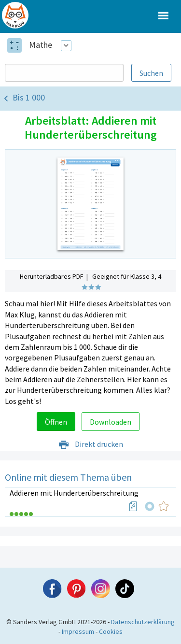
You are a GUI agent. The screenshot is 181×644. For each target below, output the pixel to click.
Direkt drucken (90, 444)
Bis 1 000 (29, 97)
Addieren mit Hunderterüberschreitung (74, 493)
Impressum (78, 631)
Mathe (41, 45)
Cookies (111, 631)
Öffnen (56, 422)
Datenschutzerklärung (143, 622)
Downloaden (111, 422)
